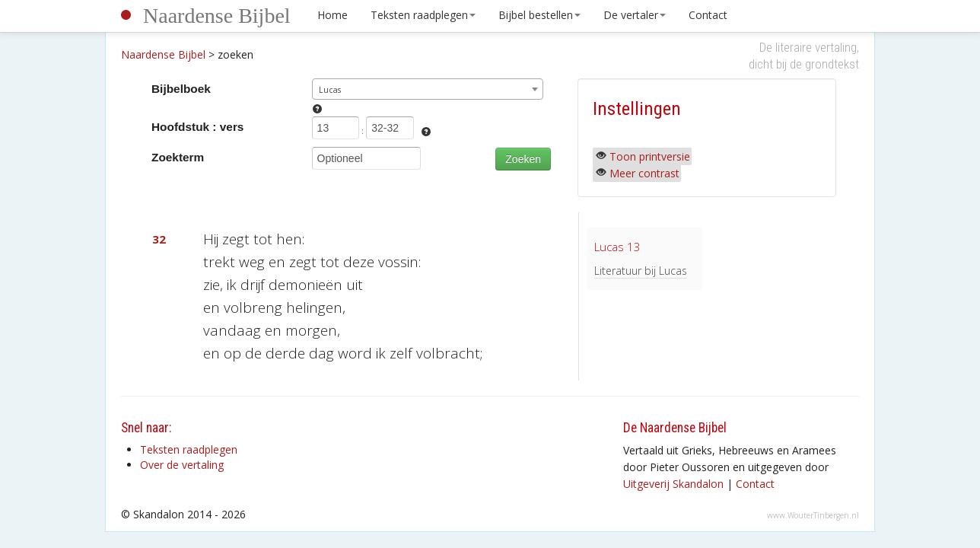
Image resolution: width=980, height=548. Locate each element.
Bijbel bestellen (539, 15)
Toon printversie (650, 156)
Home (332, 15)
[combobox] (428, 89)
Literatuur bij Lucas (641, 271)
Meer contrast (644, 173)
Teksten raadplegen (423, 15)
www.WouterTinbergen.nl (813, 515)
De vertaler (635, 15)
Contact (708, 15)
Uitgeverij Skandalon (673, 484)
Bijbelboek (181, 89)
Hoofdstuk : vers (197, 127)
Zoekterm (178, 157)
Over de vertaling (182, 465)
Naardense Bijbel (217, 16)
